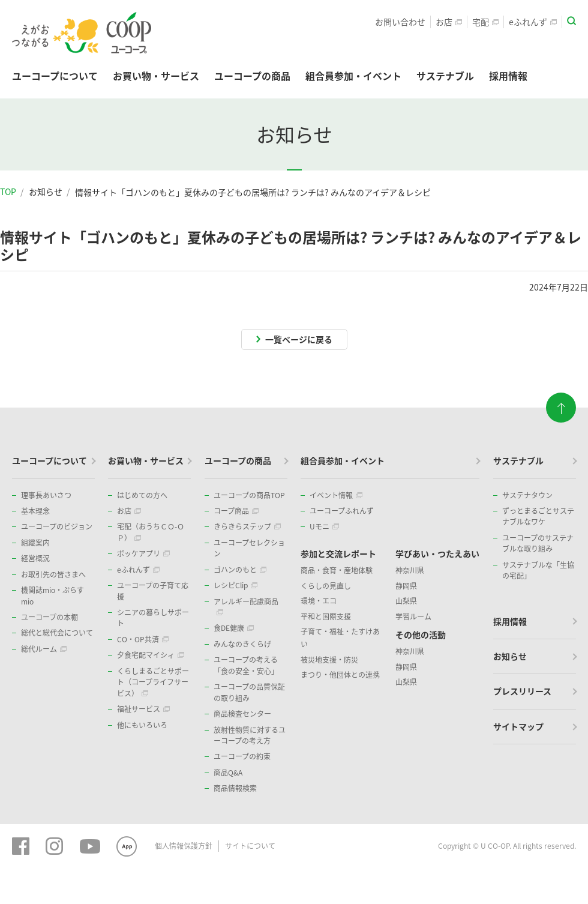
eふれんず (533, 22)
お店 (449, 22)
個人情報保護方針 (184, 846)
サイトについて (250, 846)
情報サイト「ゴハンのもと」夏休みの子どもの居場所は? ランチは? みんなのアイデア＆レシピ (253, 192)
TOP (8, 191)
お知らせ (46, 191)
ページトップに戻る (561, 408)
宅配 (485, 22)
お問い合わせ (400, 22)
